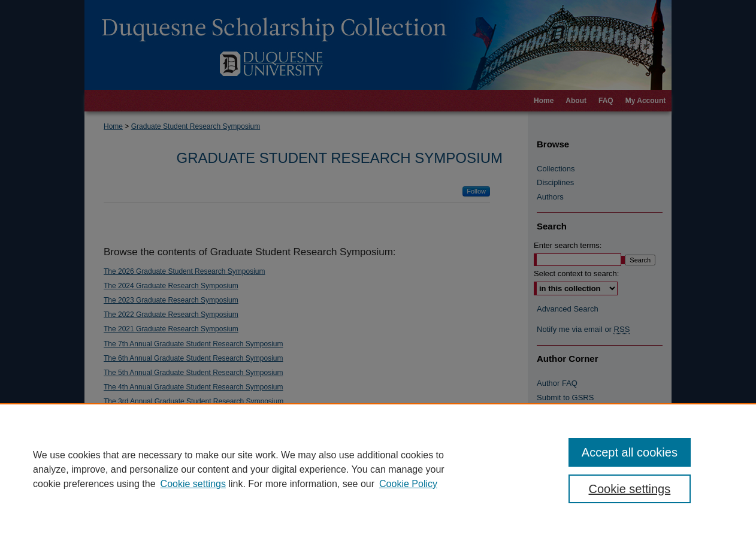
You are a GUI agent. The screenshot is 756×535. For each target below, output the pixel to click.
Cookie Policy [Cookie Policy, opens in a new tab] (408, 484)
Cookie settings (193, 484)
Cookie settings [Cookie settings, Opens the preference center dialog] (630, 489)
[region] (378, 469)
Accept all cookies (630, 452)
